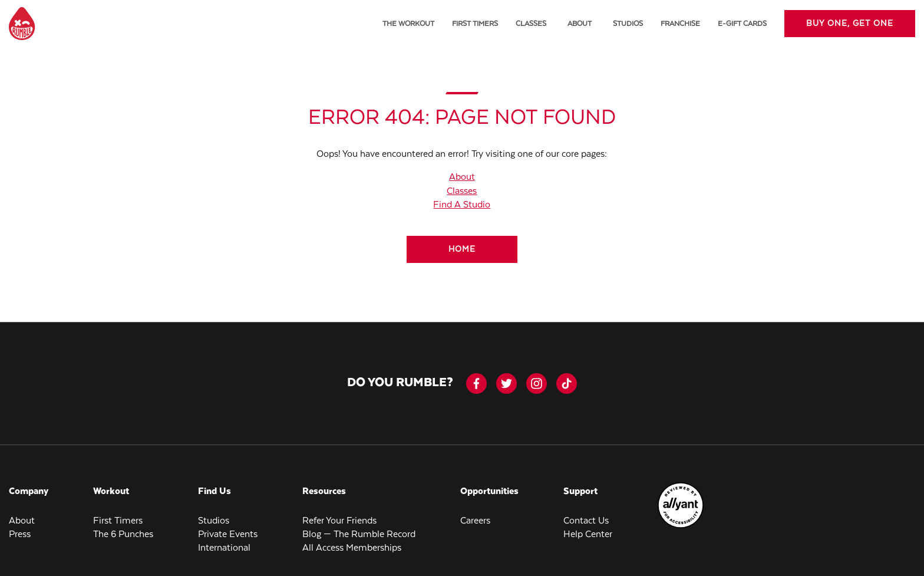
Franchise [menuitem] (680, 24)
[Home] (462, 249)
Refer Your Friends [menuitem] (339, 521)
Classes (462, 191)
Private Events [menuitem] (228, 534)
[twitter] (506, 384)
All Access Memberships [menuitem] (352, 548)
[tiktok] (567, 384)
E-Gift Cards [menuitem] (742, 24)
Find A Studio (462, 205)
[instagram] (537, 384)
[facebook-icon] (476, 384)
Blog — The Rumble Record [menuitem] (359, 534)
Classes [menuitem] (531, 24)
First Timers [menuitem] (475, 24)
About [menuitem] (22, 521)
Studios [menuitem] (628, 24)
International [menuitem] (224, 548)
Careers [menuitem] (475, 521)
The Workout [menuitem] (408, 24)
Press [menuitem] (20, 534)
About (580, 24)
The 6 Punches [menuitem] (123, 534)
